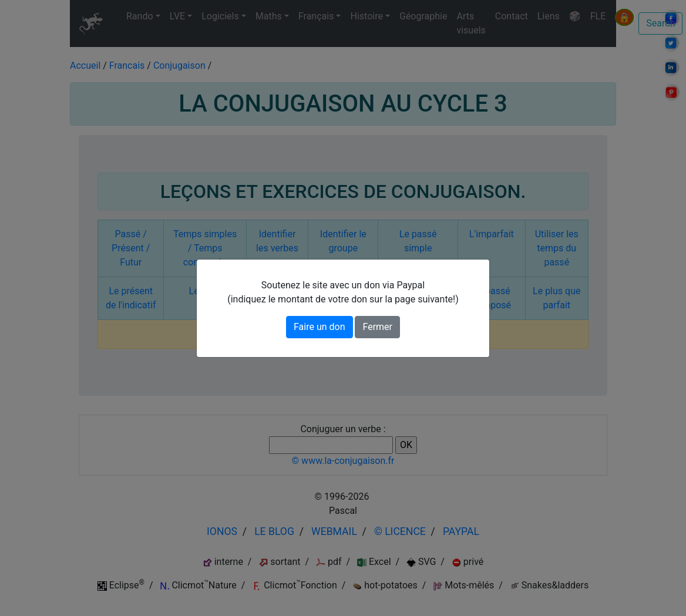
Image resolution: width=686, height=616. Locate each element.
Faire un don (320, 327)
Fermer (377, 327)
